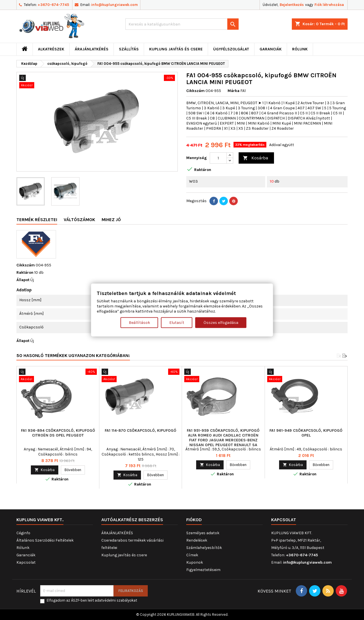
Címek (192, 555)
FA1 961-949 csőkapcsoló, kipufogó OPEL (306, 433)
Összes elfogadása (221, 322)
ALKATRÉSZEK (51, 49)
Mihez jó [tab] (111, 220)
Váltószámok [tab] (79, 220)
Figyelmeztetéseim (203, 570)
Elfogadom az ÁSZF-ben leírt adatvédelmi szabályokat (92, 600)
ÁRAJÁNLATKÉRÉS (92, 49)
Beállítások (139, 322)
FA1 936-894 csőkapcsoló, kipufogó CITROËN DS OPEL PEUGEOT (58, 433)
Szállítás (129, 49)
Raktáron (25, 272)
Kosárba (255, 158)
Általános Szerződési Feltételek (45, 540)
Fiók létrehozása (329, 5)
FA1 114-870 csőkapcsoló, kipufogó (141, 430)
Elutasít (177, 322)
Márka (234, 91)
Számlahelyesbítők (204, 548)
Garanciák (271, 49)
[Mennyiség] (218, 158)
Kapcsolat (26, 562)
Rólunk (300, 49)
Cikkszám (195, 91)
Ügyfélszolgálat (231, 49)
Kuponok (195, 562)
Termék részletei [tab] (37, 220)
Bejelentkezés (292, 5)
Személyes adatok (203, 533)
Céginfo (23, 533)
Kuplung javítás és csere (176, 49)
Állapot (23, 280)
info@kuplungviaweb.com (114, 5)
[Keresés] (182, 24)
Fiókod (194, 520)
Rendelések (197, 540)
